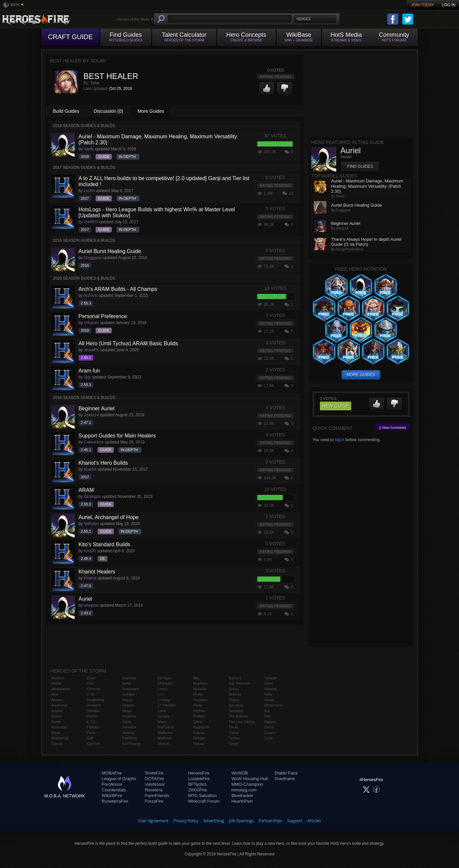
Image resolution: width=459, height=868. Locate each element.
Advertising (214, 821)
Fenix (91, 733)
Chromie (94, 689)
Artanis (57, 711)
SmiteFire (154, 773)
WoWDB (240, 773)
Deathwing (95, 700)
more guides (361, 375)
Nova (197, 705)
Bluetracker (242, 796)
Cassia (57, 744)
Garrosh (93, 744)
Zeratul (270, 733)
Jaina (126, 722)
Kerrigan (165, 678)
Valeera (270, 689)
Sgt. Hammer (239, 683)
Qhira (198, 722)
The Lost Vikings (242, 722)
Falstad (93, 727)
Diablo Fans (286, 773)
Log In (449, 5)
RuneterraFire (115, 801)
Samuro (235, 678)
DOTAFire (155, 779)
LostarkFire (199, 779)
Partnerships (270, 821)
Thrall (233, 727)
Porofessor (112, 784)
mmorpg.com (244, 790)
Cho (90, 683)
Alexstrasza (61, 689)
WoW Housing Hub (250, 779)
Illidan (127, 711)
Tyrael (234, 744)
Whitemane (273, 705)
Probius (199, 716)
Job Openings (241, 821)
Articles (314, 821)
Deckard (93, 705)
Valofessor (155, 784)
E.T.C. (92, 722)
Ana (55, 694)
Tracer (234, 733)
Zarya (269, 727)
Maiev (162, 722)
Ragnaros (201, 727)
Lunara (163, 716)
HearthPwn (242, 801)
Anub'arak (60, 705)
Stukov (234, 700)
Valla (268, 694)
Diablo (92, 716)
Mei (196, 678)
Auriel (56, 722)
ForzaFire (154, 801)
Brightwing (60, 738)
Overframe (285, 779)
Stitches (235, 694)
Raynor (199, 733)
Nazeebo (200, 700)
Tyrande (271, 678)
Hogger (128, 705)
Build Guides (66, 111)
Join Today (423, 5)
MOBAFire (112, 773)
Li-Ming (164, 700)
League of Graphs (119, 779)
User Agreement (153, 821)
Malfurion (165, 733)
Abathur (58, 678)
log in (339, 440)
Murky (198, 694)
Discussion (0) (108, 111)
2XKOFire (198, 790)
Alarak (57, 683)
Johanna (129, 727)
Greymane (131, 689)
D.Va (91, 694)
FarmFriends (157, 796)
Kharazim (165, 683)
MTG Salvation (202, 796)
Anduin (57, 700)
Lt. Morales (167, 705)
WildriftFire (112, 796)
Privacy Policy (186, 821)
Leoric (163, 689)
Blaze (56, 733)
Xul (267, 711)
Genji (126, 683)
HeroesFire (199, 773)
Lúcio (162, 711)
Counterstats (114, 790)
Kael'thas (130, 738)
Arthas (57, 716)
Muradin (200, 689)
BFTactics (197, 784)
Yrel (268, 716)
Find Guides (360, 167)
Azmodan (59, 727)
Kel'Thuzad (131, 744)
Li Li (161, 694)
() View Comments (392, 428)
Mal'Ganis (166, 727)
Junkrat (128, 733)
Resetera (154, 790)
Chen (91, 678)
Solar (95, 83)
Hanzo (127, 700)
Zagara (270, 722)
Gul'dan (128, 694)
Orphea (199, 711)
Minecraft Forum (204, 801)
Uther (269, 683)
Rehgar (199, 738)
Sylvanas (236, 705)
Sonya (234, 689)
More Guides (151, 111)
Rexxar (199, 744)
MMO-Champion (247, 784)
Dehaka (93, 711)
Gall (90, 738)
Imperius (129, 716)
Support (295, 821)
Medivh (163, 744)
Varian (269, 700)
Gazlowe (129, 678)
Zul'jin (269, 738)
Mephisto (201, 683)
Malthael (165, 738)
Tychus (234, 738)
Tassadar (236, 711)
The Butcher (239, 716)
